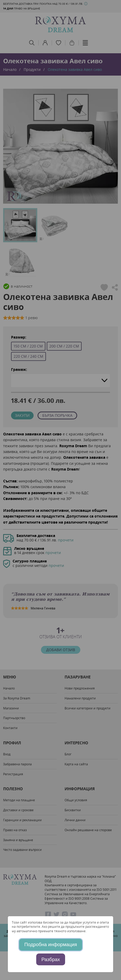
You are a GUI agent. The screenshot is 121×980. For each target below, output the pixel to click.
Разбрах (51, 959)
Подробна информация (51, 944)
